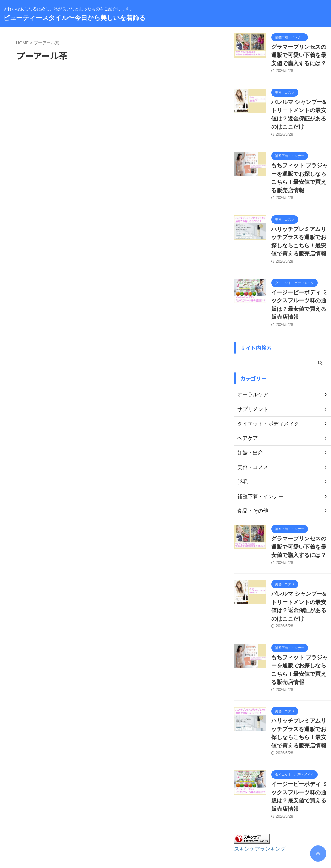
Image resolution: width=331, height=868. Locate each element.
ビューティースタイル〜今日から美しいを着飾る (74, 18)
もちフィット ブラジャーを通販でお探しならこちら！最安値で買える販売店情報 (301, 158)
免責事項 (214, 826)
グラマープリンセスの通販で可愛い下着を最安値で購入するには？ (301, 54)
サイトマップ (140, 826)
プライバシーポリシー (179, 826)
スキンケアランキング (257, 768)
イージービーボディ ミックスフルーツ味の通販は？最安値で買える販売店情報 (301, 270)
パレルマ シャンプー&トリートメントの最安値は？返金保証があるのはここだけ (301, 106)
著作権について (244, 826)
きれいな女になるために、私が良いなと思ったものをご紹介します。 (165, 838)
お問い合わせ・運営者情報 (97, 826)
